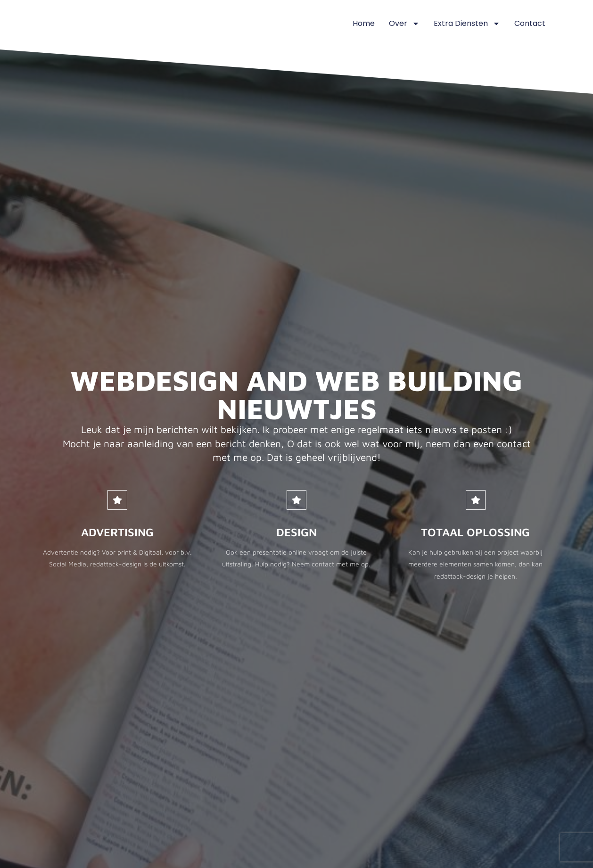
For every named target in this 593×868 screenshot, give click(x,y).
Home (364, 23)
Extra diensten (467, 24)
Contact (530, 23)
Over (404, 24)
